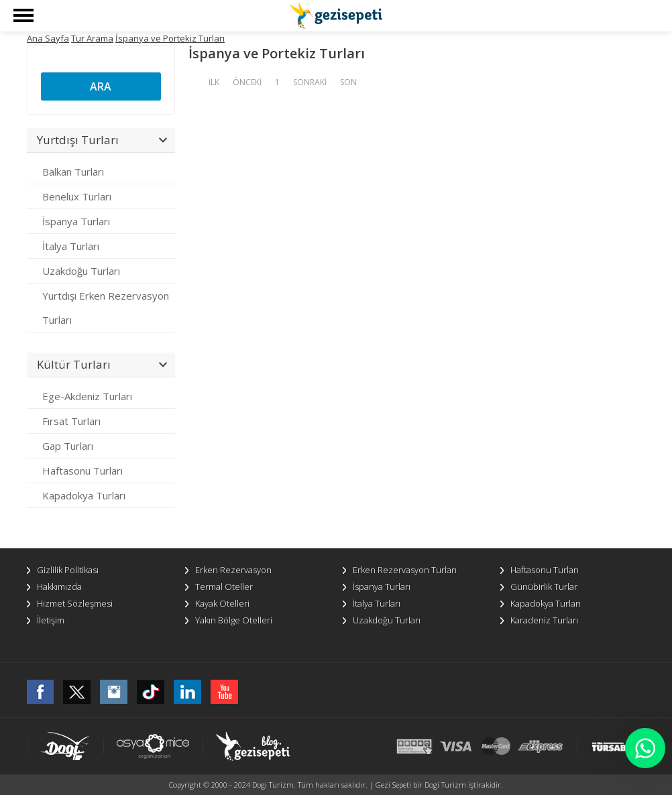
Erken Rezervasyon (233, 570)
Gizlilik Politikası (68, 570)
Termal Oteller (224, 587)
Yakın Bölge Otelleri (234, 620)
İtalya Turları (71, 246)
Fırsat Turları (71, 421)
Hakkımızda (59, 587)
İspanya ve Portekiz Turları (170, 38)
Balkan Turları (73, 172)
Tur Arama (92, 38)
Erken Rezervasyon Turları (405, 570)
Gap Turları (68, 446)
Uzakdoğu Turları (81, 271)
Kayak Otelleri (222, 603)
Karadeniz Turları (544, 620)
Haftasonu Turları (82, 471)
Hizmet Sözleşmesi (75, 603)
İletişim (51, 620)
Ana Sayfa (48, 38)
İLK (214, 82)
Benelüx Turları (77, 196)
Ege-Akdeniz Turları (87, 396)
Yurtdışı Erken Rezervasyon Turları (106, 308)
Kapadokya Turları (84, 495)
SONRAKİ (310, 82)
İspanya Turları (76, 221)
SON (348, 82)
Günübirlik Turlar (544, 587)
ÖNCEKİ (247, 82)
